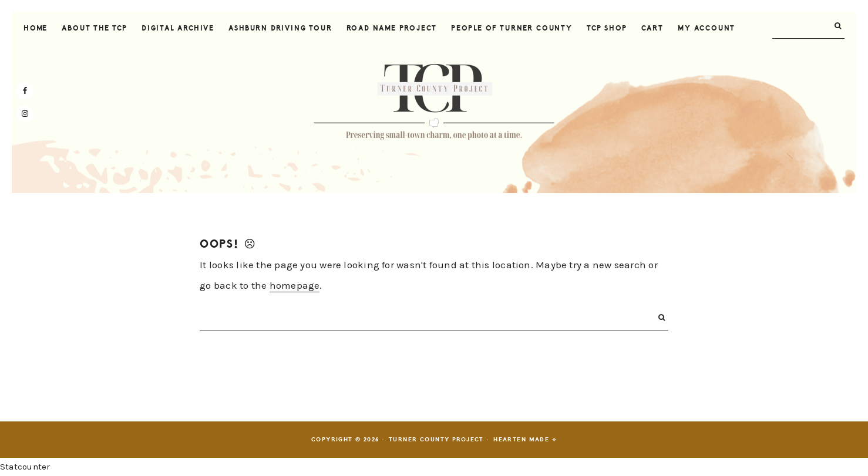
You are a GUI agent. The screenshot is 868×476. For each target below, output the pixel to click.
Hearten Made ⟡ (525, 440)
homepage (295, 285)
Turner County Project (434, 102)
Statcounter (25, 467)
